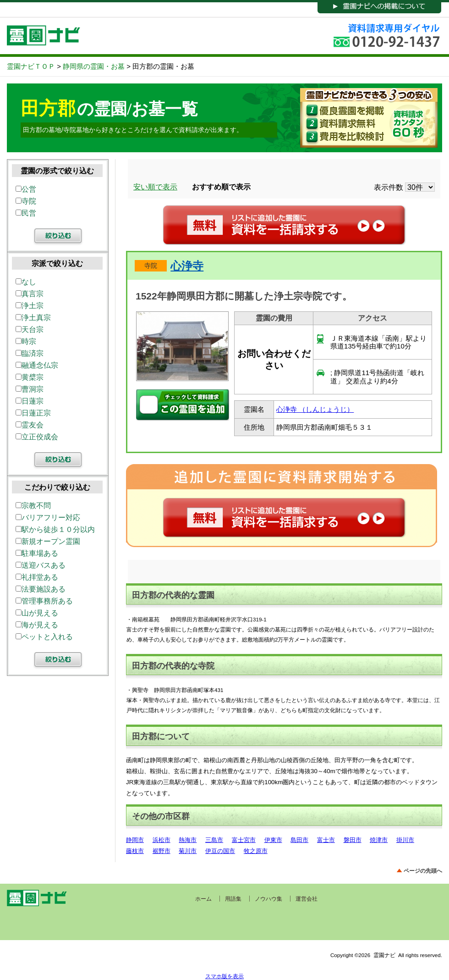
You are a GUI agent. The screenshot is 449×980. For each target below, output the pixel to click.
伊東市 (273, 840)
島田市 (299, 840)
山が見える (37, 613)
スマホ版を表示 (224, 976)
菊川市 (188, 851)
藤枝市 (135, 851)
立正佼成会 (37, 437)
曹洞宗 (30, 389)
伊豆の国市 (220, 851)
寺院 (151, 266)
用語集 (233, 899)
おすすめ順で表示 (221, 187)
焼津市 (379, 840)
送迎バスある (41, 565)
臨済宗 (30, 353)
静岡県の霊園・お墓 (94, 66)
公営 (26, 189)
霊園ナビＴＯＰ (31, 66)
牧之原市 (256, 851)
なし (26, 282)
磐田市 (353, 840)
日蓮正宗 (33, 413)
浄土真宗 (33, 318)
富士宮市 (244, 840)
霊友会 (30, 425)
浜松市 (162, 840)
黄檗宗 (30, 377)
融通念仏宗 (37, 365)
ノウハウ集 (268, 899)
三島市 (214, 840)
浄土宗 (30, 306)
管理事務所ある (44, 601)
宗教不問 (33, 506)
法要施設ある (41, 589)
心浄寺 (187, 266)
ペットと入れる (44, 637)
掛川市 (405, 840)
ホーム (203, 899)
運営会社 (307, 899)
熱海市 (188, 840)
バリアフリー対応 (48, 518)
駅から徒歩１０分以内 (55, 529)
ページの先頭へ (423, 871)
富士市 (326, 840)
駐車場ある (37, 553)
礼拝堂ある (37, 577)
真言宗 (30, 294)
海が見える (37, 625)
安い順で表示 (155, 187)
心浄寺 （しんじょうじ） (315, 409)
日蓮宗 (30, 401)
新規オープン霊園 (48, 541)
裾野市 (162, 851)
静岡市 (135, 840)
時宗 (26, 341)
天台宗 (30, 329)
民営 (26, 213)
